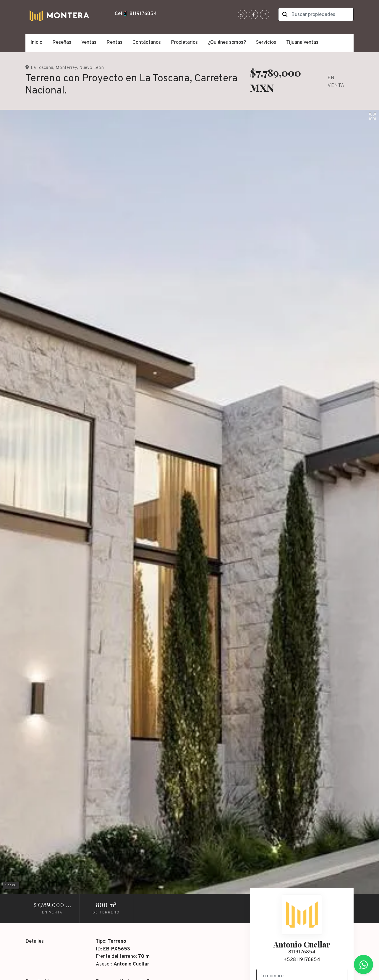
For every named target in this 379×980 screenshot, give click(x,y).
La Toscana (42, 68)
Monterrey (66, 68)
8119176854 (302, 952)
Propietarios (184, 43)
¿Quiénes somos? (227, 43)
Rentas (114, 43)
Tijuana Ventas (302, 43)
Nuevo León (91, 68)
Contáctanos (147, 43)
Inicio (36, 43)
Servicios (266, 43)
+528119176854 (302, 960)
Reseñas (62, 43)
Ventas (89, 43)
